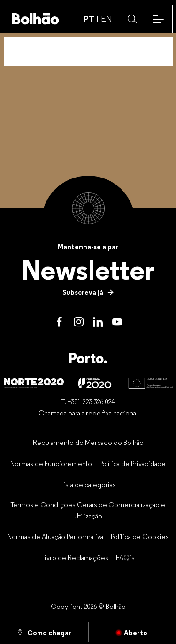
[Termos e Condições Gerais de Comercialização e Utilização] (88, 511)
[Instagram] (79, 322)
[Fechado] (133, 632)
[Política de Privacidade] (133, 463)
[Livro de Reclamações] (75, 557)
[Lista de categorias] (88, 484)
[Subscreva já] (88, 292)
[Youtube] (117, 322)
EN (107, 19)
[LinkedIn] (98, 322)
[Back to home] (36, 19)
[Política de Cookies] (140, 537)
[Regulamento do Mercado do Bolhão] (88, 443)
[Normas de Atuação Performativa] (55, 537)
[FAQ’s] (125, 557)
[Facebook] (59, 322)
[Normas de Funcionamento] (51, 463)
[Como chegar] (44, 632)
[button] (132, 19)
